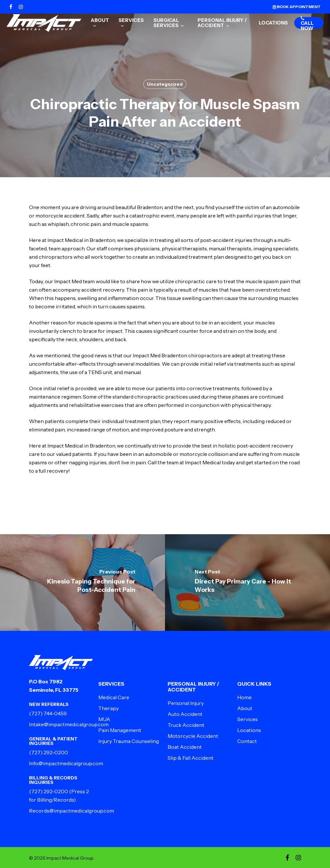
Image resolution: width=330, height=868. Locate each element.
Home (244, 697)
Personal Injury (186, 703)
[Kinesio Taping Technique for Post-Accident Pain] (82, 583)
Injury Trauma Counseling (129, 741)
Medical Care (114, 697)
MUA (104, 719)
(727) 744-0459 (48, 713)
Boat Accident (185, 747)
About (245, 708)
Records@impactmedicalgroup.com (72, 811)
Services (247, 719)
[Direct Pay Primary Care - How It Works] (247, 583)
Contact (247, 741)
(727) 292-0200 (49, 752)
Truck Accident (186, 725)
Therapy (108, 708)
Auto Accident (185, 714)
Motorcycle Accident (193, 736)
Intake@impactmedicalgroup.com (69, 724)
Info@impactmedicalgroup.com (66, 763)
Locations (249, 730)
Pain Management (120, 730)
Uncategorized (165, 84)
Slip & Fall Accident (190, 758)
